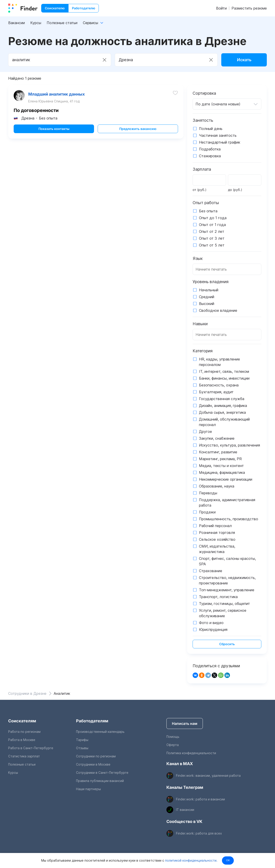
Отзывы (82, 748)
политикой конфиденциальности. (190, 860)
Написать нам (185, 723)
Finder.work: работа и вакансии (200, 799)
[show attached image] (21, 97)
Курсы (36, 23)
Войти (221, 8)
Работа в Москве (22, 740)
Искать (244, 60)
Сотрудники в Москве (93, 764)
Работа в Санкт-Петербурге (31, 748)
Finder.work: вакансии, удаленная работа (208, 775)
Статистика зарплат (24, 756)
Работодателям (92, 721)
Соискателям (22, 721)
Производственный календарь (100, 732)
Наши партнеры (88, 789)
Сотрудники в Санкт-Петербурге (102, 773)
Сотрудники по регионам (96, 756)
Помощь (173, 737)
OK (228, 860)
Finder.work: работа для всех (199, 833)
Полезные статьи (62, 23)
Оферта (173, 745)
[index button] (23, 8)
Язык (198, 258)
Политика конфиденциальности (191, 753)
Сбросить (227, 644)
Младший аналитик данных (58, 96)
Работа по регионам (24, 732)
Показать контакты (55, 132)
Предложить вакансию (137, 132)
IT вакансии (185, 810)
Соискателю (55, 8)
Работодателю (84, 8)
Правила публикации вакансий (100, 781)
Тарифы (82, 740)
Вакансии (17, 23)
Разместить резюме (249, 8)
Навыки (200, 324)
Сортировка (204, 93)
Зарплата (202, 169)
